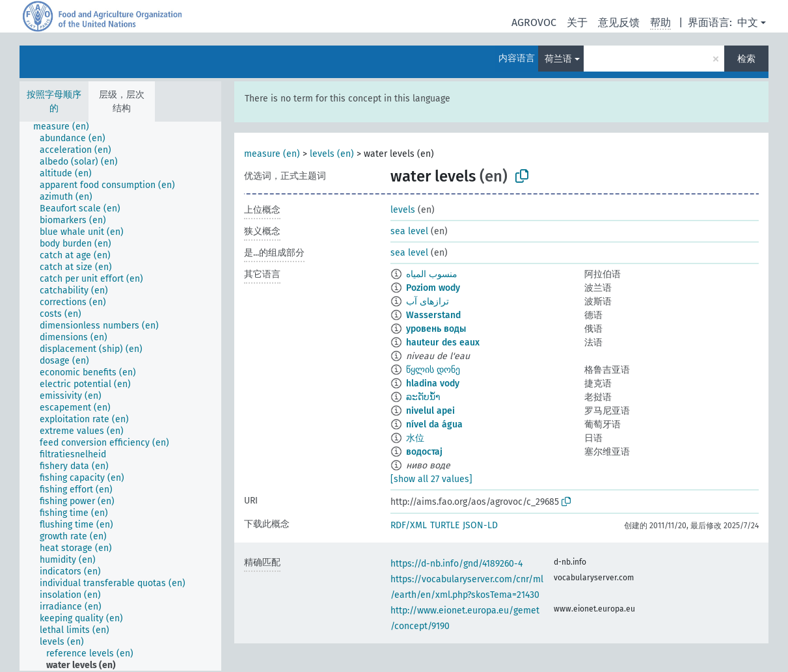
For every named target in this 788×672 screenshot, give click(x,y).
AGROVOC (534, 22)
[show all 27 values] (431, 479)
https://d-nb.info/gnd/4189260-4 (456, 564)
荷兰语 (558, 59)
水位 (415, 438)
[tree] (120, 396)
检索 (746, 59)
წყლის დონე (433, 370)
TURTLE (445, 525)
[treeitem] (67, 127)
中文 (748, 22)
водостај (424, 452)
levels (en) (332, 154)
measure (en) (272, 154)
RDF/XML (409, 525)
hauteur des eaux (443, 343)
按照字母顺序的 (54, 101)
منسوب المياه (432, 274)
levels (403, 210)
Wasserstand (433, 315)
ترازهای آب (428, 302)
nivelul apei (430, 411)
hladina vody (433, 383)
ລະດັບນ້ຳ (423, 397)
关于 (577, 22)
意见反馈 (619, 22)
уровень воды (436, 329)
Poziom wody (433, 288)
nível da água (434, 424)
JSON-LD (480, 525)
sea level (409, 231)
